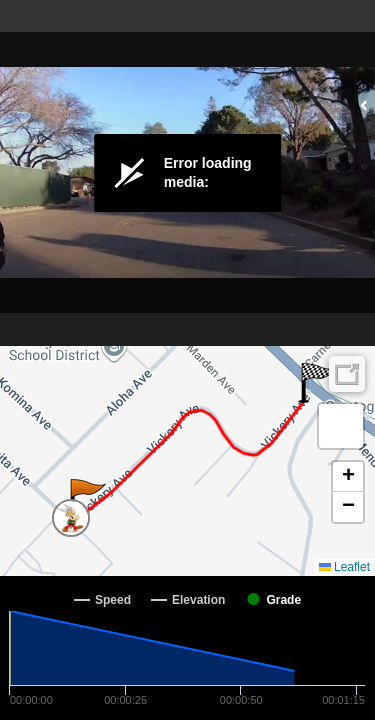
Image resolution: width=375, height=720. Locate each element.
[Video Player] (187, 173)
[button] (86, 499)
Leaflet (344, 567)
